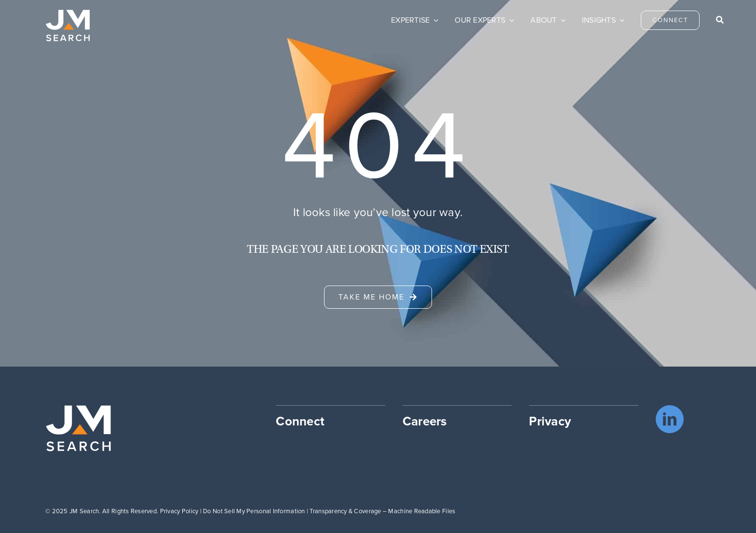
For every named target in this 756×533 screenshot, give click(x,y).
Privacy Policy (179, 511)
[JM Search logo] (68, 14)
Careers (425, 421)
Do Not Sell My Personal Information (254, 511)
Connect (300, 421)
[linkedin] (670, 419)
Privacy (550, 421)
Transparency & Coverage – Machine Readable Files (382, 511)
